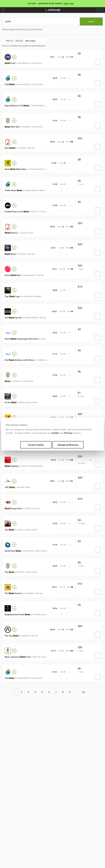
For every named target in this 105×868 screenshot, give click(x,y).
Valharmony (27, 296)
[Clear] (75, 21)
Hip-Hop (31, 148)
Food (10, 63)
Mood (10, 254)
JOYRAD (28, 509)
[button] (59, 63)
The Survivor (13, 593)
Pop (31, 233)
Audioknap (26, 636)
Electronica (47, 657)
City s (10, 84)
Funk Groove (37, 63)
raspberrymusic (29, 275)
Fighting (11, 466)
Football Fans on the (17, 212)
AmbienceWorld (24, 84)
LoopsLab (23, 148)
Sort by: (20, 41)
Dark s (10, 148)
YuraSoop (22, 254)
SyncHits (21, 487)
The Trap (12, 636)
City (9, 530)
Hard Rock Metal (36, 466)
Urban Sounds (38, 84)
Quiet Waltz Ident (15, 169)
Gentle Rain (13, 551)
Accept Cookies (36, 445)
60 (83, 692)
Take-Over (37, 657)
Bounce (11, 233)
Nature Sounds (41, 551)
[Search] (91, 21)
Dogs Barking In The (17, 106)
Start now (69, 4)
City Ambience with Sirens (19, 360)
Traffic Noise (13, 190)
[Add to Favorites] (69, 63)
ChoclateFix (29, 593)
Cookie (55, 433)
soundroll (24, 466)
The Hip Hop (13, 318)
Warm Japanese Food (17, 657)
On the (11, 402)
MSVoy (22, 402)
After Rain (12, 127)
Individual (37, 296)
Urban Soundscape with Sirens (21, 339)
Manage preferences (68, 445)
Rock (28, 487)
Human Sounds (47, 212)
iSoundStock (29, 551)
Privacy (68, 433)
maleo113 (21, 530)
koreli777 (35, 212)
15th (10, 487)
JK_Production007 (36, 169)
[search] (41, 21)
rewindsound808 (31, 318)
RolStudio (26, 127)
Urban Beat (13, 275)
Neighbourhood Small (17, 615)
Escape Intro (13, 509)
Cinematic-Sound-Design (43, 615)
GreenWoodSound (44, 360)
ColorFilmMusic (24, 63)
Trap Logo (12, 296)
